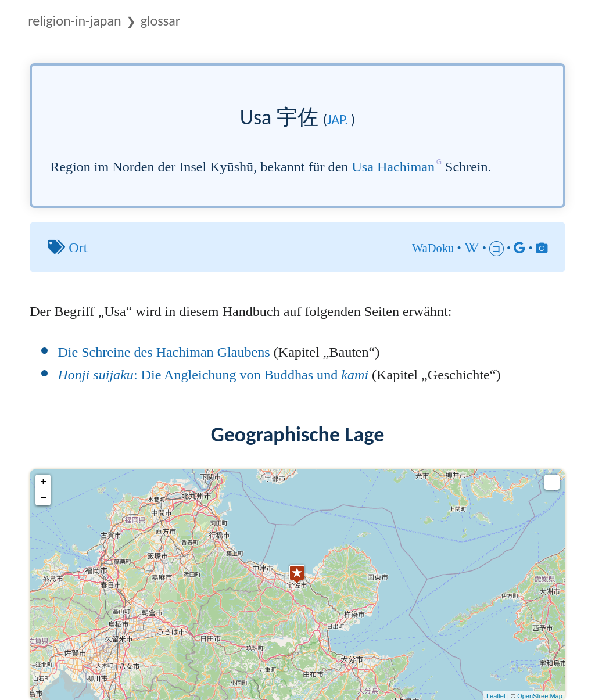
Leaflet (496, 696)
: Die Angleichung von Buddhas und (213, 375)
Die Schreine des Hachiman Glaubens (164, 352)
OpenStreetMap (540, 696)
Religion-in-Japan (74, 21)
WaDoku (433, 248)
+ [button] (43, 482)
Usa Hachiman (393, 167)
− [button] (43, 498)
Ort (78, 247)
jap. (338, 119)
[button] (552, 482)
